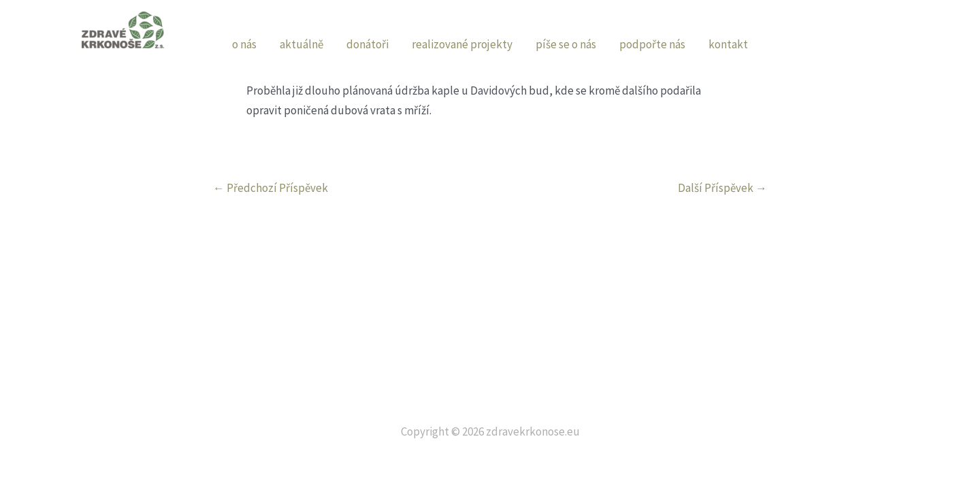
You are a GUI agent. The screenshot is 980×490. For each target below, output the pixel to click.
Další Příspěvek (722, 188)
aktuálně (301, 44)
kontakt (728, 44)
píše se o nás (566, 44)
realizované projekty (462, 44)
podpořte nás (652, 44)
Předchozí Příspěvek (271, 188)
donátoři (367, 44)
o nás (244, 44)
